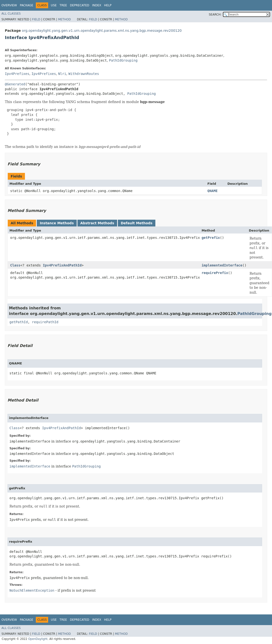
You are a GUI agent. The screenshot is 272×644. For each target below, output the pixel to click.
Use (54, 5)
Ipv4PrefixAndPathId (62, 265)
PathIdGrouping (123, 60)
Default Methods (137, 223)
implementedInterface (222, 265)
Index (97, 5)
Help (108, 5)
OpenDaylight (38, 639)
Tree (63, 5)
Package (26, 5)
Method (64, 19)
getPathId (19, 322)
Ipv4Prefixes (17, 74)
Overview (9, 5)
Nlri (62, 74)
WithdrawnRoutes (84, 74)
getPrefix (211, 238)
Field (36, 19)
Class (15, 265)
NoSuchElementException (32, 590)
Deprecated (80, 5)
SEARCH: (215, 15)
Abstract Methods (97, 223)
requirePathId (45, 322)
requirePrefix (215, 273)
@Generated (15, 84)
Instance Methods (57, 223)
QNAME (212, 191)
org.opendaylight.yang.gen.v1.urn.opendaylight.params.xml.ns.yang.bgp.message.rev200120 (102, 31)
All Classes (11, 14)
